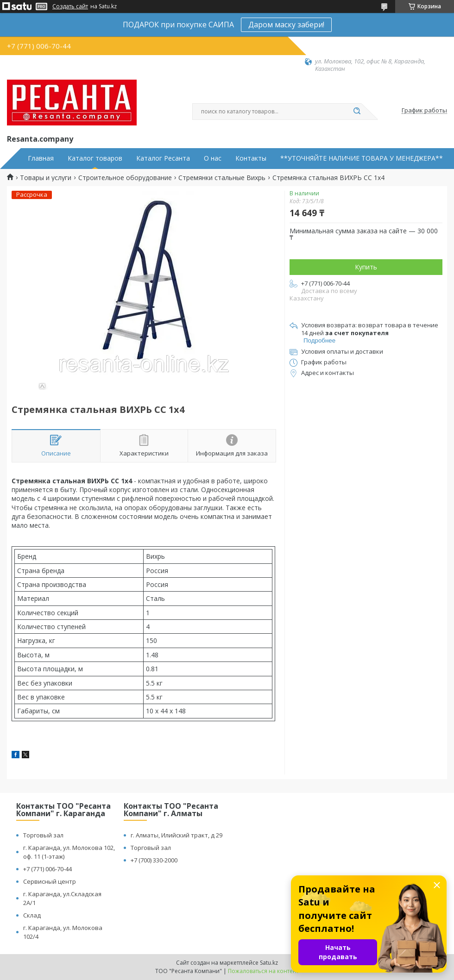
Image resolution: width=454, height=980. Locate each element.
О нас (213, 158)
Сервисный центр (50, 881)
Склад (32, 915)
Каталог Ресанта (163, 158)
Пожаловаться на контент (263, 971)
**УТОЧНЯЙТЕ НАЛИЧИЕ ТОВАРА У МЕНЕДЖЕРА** (362, 158)
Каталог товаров (95, 158)
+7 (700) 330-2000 (154, 860)
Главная (41, 158)
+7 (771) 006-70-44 (47, 869)
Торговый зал (43, 835)
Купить (366, 267)
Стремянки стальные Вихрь (222, 178)
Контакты (251, 158)
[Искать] (357, 112)
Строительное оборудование (125, 178)
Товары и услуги (46, 178)
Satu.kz (269, 963)
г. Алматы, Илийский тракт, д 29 (177, 835)
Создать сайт (70, 6)
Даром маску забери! (286, 25)
